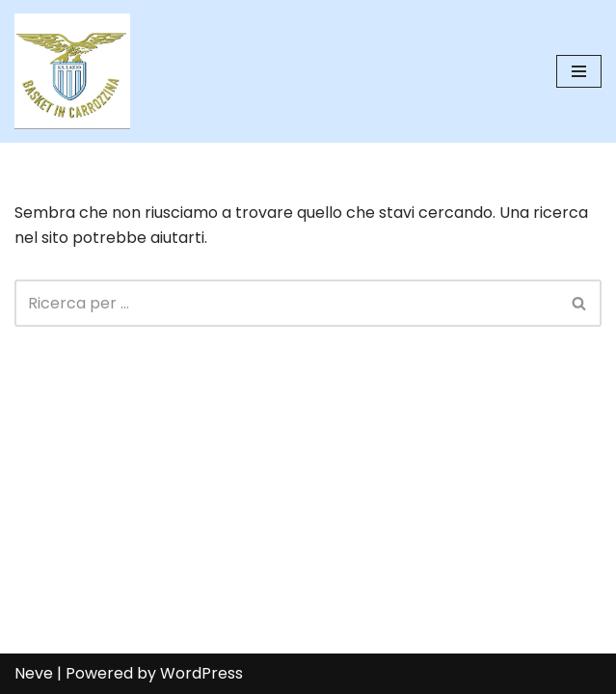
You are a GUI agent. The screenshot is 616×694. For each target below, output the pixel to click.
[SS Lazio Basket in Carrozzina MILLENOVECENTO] (72, 71)
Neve (34, 673)
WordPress (201, 673)
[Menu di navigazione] (579, 71)
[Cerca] (286, 303)
